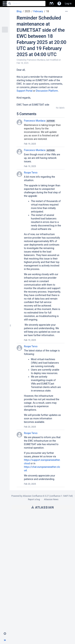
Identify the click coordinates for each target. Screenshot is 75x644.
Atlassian (42, 507)
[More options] (66, 11)
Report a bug (34, 499)
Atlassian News (51, 499)
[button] (5, 3)
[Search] (10, 3)
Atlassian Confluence (33, 496)
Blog (19, 11)
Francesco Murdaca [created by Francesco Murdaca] (36, 60)
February (38, 11)
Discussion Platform (47, 91)
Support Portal (24, 91)
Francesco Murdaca (35, 121)
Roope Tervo (31, 173)
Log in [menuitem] (68, 3)
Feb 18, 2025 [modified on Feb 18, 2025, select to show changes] (23, 63)
